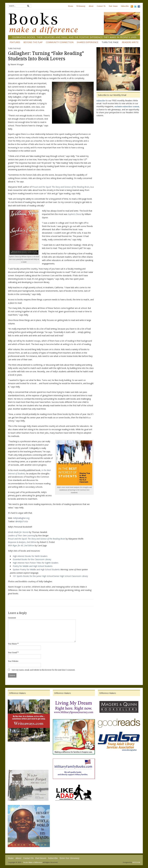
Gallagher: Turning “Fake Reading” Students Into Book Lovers (46, 56)
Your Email (12, 653)
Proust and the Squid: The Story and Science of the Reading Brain (61, 187)
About (91, 6)
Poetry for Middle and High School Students (33, 566)
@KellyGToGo (22, 521)
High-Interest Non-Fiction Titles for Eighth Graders (36, 563)
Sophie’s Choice (75, 214)
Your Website (13, 661)
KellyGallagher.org (21, 518)
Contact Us (101, 6)
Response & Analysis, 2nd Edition (22, 542)
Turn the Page (110, 42)
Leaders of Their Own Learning (21, 535)
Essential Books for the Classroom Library (32, 559)
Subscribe (125, 6)
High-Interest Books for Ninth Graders (30, 556)
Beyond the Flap (33, 42)
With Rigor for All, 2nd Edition (21, 545)
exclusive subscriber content (127, 107)
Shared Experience (88, 42)
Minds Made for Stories (18, 532)
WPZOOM (136, 862)
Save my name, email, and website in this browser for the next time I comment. (43, 670)
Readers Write (130, 42)
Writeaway (81, 6)
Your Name (12, 644)
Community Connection (60, 42)
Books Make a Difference (33, 862)
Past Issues (113, 6)
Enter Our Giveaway (70, 858)
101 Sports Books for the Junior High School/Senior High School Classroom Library (50, 576)
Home (71, 6)
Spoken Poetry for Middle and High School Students (36, 569)
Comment (12, 618)
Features (15, 42)
